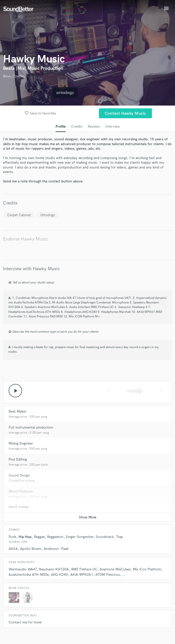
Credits (77, 126)
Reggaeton (55, 537)
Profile (61, 126)
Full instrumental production (31, 427)
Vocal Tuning (19, 507)
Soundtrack (105, 537)
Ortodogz (48, 215)
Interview (112, 126)
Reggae (39, 537)
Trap (120, 537)
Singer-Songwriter (80, 537)
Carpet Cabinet (19, 215)
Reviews (94, 126)
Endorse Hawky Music (25, 239)
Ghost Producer (21, 491)
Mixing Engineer (21, 443)
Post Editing (18, 459)
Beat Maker (17, 411)
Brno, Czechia (14, 76)
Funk (12, 537)
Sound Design (19, 475)
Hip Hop (25, 537)
